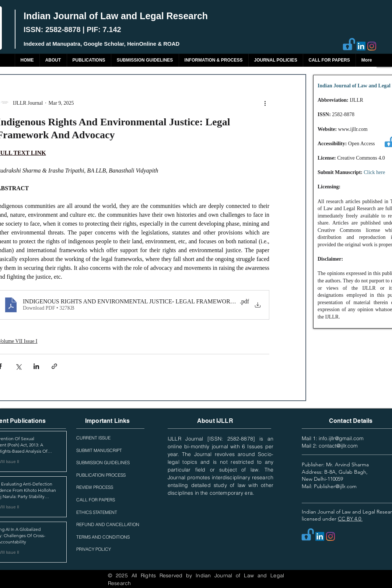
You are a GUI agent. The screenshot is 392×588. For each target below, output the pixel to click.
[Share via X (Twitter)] (18, 366)
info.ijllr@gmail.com (341, 438)
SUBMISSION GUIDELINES (103, 462)
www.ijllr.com (353, 129)
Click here (374, 172)
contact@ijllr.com (338, 446)
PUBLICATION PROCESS (101, 475)
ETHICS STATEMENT (97, 512)
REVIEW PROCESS (95, 487)
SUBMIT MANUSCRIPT (99, 450)
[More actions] (265, 103)
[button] (89, 60)
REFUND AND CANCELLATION (108, 524)
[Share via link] (54, 366)
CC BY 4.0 (350, 519)
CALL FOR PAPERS (96, 500)
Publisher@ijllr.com (335, 486)
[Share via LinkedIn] (36, 366)
